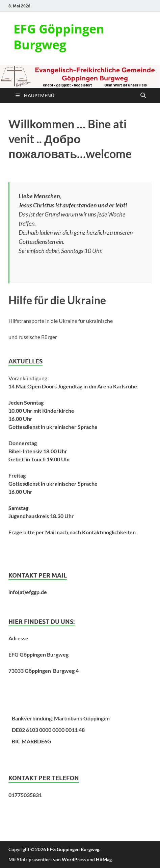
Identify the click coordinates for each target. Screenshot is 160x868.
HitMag (104, 859)
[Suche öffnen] (143, 96)
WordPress (74, 859)
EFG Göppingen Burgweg (59, 37)
